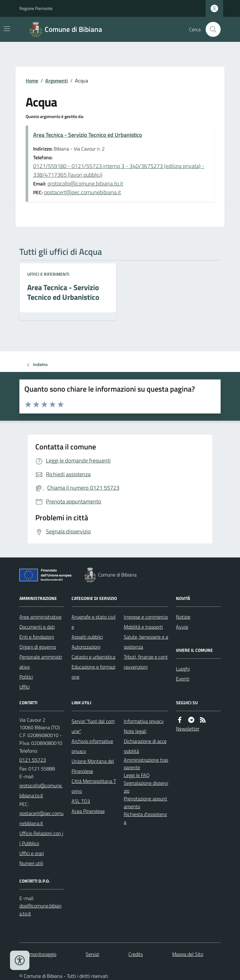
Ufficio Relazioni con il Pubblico (41, 838)
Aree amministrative (40, 617)
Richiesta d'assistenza (145, 818)
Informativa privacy (144, 721)
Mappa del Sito (188, 954)
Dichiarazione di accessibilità (145, 746)
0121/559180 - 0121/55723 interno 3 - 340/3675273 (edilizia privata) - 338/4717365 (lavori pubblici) (119, 170)
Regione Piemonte (36, 8)
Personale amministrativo (41, 662)
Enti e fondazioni (37, 637)
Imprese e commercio (146, 617)
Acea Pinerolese (88, 811)
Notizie (183, 617)
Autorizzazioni (86, 647)
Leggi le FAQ (137, 775)
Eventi (183, 679)
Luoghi (183, 669)
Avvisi (182, 627)
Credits (136, 954)
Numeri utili (31, 863)
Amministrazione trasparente (146, 764)
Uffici (25, 687)
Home (32, 81)
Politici (26, 677)
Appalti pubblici (87, 637)
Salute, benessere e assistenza (146, 642)
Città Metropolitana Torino (94, 786)
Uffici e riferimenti (48, 274)
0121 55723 (33, 760)
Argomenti (57, 81)
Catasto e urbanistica (93, 657)
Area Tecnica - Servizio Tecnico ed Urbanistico (88, 135)
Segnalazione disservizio (146, 787)
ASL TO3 (81, 801)
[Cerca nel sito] (211, 29)
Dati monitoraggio (38, 954)
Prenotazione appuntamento (145, 802)
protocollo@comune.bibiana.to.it (85, 183)
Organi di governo (38, 647)
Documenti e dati (37, 627)
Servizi (92, 954)
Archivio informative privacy (92, 746)
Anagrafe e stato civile (94, 622)
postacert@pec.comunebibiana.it (82, 192)
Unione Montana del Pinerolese (93, 766)
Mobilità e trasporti (143, 627)
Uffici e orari (32, 853)
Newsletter (188, 729)
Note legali (135, 731)
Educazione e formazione (93, 672)
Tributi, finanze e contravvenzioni (146, 662)
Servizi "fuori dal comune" (93, 726)
